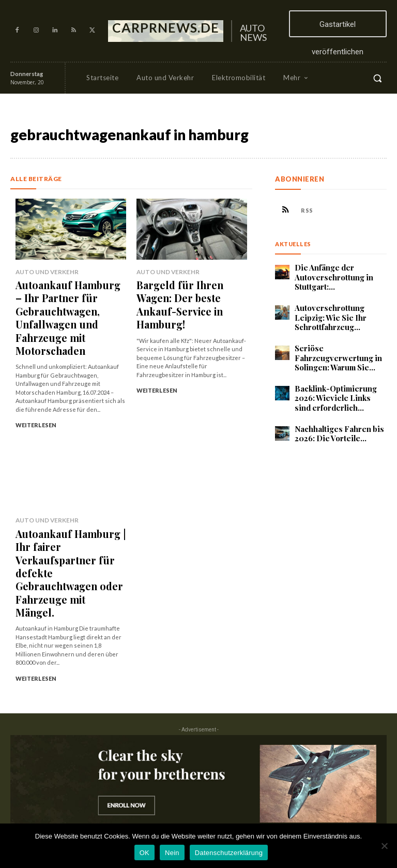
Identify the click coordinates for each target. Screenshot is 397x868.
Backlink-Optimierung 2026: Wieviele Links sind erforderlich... (338, 392)
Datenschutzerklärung (229, 853)
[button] (377, 78)
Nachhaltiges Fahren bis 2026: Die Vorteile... (336, 426)
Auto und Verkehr (43, 272)
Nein (172, 853)
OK (144, 853)
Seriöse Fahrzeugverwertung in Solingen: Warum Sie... (335, 353)
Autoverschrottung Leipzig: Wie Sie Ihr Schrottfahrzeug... (328, 315)
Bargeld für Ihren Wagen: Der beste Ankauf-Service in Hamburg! (189, 291)
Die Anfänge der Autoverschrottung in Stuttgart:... (331, 276)
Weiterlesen (36, 381)
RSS (307, 210)
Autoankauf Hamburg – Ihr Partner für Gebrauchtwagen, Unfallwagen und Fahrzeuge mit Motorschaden (70, 295)
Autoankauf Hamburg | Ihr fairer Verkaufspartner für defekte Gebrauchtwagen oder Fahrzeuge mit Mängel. (69, 500)
